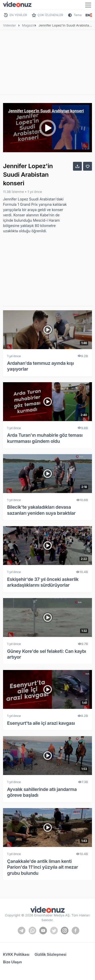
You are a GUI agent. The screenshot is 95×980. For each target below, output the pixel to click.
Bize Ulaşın (12, 962)
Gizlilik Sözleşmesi (51, 954)
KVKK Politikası (16, 954)
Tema (78, 15)
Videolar (9, 25)
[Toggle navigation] (88, 5)
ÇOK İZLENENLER (50, 15)
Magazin (29, 25)
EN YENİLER (18, 15)
